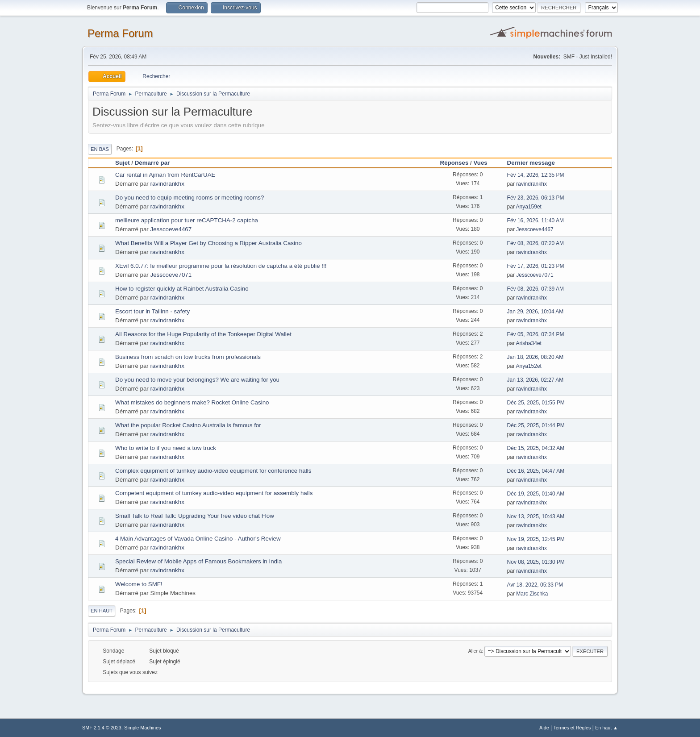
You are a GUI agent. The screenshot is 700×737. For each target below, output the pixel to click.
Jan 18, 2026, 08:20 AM (535, 357)
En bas (100, 149)
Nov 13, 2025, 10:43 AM (536, 516)
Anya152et (529, 366)
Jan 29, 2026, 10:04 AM (535, 312)
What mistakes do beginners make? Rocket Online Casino (192, 402)
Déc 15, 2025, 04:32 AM (536, 448)
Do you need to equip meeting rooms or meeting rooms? (190, 198)
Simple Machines (142, 728)
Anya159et (529, 207)
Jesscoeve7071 (171, 275)
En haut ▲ (606, 728)
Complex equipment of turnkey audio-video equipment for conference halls (213, 471)
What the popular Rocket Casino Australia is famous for (188, 425)
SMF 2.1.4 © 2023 (102, 728)
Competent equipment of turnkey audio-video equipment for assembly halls (214, 493)
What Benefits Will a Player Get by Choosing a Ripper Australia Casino (208, 243)
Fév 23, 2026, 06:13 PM (536, 198)
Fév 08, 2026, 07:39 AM (535, 289)
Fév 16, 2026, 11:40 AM (535, 221)
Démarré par (152, 163)
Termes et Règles (572, 728)
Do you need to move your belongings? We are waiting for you (197, 380)
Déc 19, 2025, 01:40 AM (536, 494)
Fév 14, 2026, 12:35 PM (536, 175)
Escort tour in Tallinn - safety (152, 311)
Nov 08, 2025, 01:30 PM (536, 562)
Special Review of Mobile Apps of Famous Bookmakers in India (198, 561)
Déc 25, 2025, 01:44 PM (536, 425)
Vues (484, 163)
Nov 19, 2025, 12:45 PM (536, 539)
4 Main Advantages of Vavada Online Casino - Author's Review (198, 539)
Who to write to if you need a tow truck (166, 448)
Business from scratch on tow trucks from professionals (188, 357)
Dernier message (531, 163)
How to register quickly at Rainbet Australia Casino (182, 289)
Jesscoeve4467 (171, 229)
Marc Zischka (532, 594)
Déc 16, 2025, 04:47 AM (536, 471)
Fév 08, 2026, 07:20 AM (535, 243)
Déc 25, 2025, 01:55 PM (536, 403)
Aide (544, 728)
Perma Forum (120, 33)
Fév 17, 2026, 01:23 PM (536, 266)
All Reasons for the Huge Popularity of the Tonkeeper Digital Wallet (203, 334)
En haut (102, 611)
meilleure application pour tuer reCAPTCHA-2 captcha (187, 220)
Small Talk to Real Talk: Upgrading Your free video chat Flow (195, 516)
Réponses (454, 163)
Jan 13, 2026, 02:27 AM (535, 380)
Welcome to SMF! (139, 584)
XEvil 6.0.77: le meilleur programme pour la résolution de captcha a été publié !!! (221, 266)
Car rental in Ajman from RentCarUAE (165, 175)
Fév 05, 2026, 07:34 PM (536, 334)
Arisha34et (529, 343)
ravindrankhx (167, 184)
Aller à (475, 651)
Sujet (123, 163)
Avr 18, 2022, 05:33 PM (535, 585)
